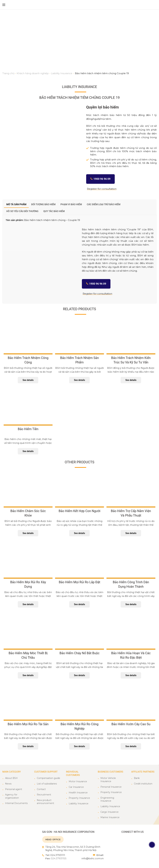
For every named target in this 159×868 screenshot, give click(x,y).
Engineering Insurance (107, 799)
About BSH (11, 778)
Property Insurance (79, 798)
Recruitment (44, 795)
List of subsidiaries (47, 784)
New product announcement (45, 802)
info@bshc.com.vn (93, 858)
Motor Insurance (78, 781)
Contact (41, 789)
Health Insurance (78, 793)
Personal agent (14, 789)
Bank (137, 778)
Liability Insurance (79, 804)
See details (28, 380)
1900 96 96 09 (102, 179)
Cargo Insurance (109, 812)
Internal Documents (16, 803)
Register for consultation (102, 189)
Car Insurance (76, 787)
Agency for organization (12, 796)
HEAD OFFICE (53, 839)
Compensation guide (48, 778)
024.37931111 (58, 855)
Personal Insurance (111, 787)
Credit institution (143, 784)
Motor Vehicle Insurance (108, 780)
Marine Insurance (110, 817)
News (8, 784)
